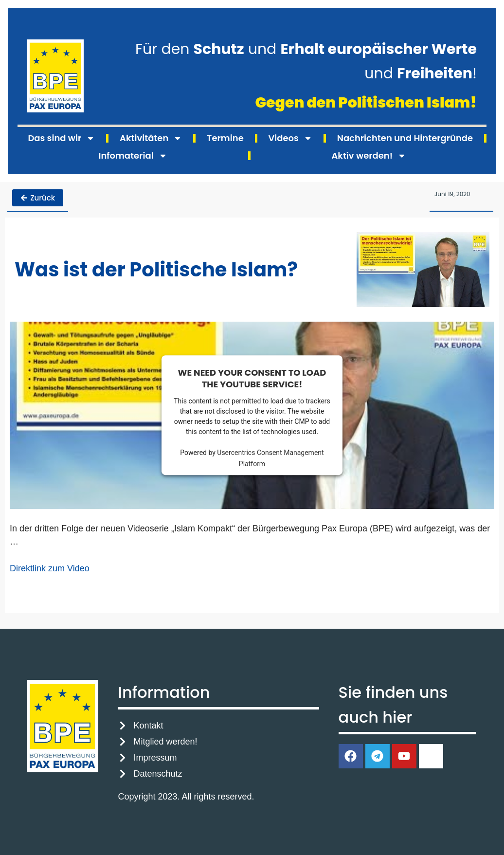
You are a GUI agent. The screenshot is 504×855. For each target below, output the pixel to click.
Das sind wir (61, 138)
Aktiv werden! (369, 156)
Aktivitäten (151, 138)
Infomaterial (133, 156)
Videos (290, 138)
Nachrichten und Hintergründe (405, 138)
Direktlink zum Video (50, 568)
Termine (225, 138)
